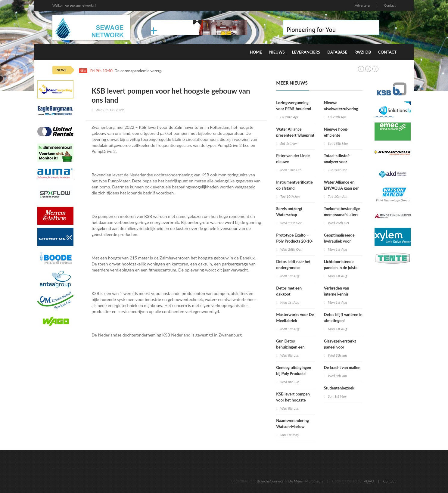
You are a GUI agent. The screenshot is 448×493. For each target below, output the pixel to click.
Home (256, 52)
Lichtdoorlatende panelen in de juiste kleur (341, 268)
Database (337, 52)
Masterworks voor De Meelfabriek (295, 318)
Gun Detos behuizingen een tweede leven (290, 347)
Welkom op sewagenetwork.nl (74, 5)
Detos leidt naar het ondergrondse (293, 265)
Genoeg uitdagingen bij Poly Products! (294, 371)
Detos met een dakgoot (289, 291)
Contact (390, 5)
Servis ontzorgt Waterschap (289, 212)
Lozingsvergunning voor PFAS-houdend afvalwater (294, 109)
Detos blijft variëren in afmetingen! (343, 318)
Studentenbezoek (339, 388)
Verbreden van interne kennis (337, 291)
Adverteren (363, 5)
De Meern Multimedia (306, 481)
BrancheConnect (270, 481)
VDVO (369, 481)
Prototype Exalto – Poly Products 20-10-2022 (295, 241)
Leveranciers (306, 52)
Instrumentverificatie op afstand (294, 185)
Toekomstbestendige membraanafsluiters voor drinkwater (342, 215)
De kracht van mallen (342, 367)
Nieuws (277, 52)
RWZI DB (363, 52)
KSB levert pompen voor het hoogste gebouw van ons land (294, 400)
